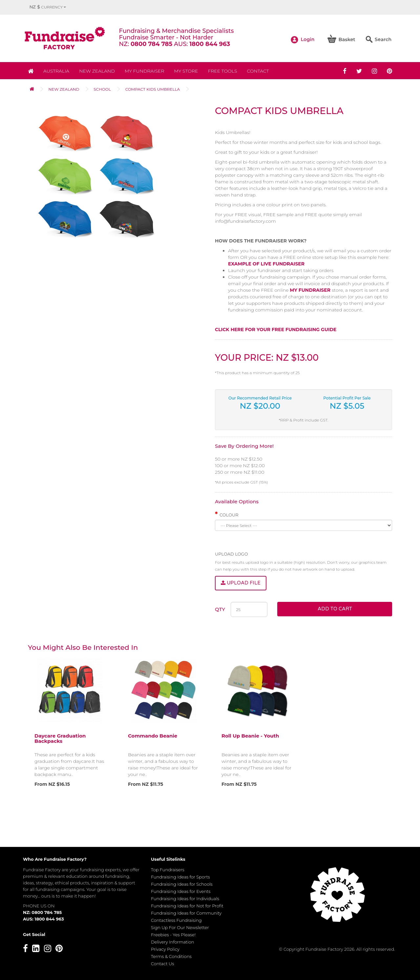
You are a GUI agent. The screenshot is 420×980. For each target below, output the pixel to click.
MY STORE (186, 71)
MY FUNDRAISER (310, 290)
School (102, 89)
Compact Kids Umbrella (153, 89)
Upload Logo (231, 554)
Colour (229, 515)
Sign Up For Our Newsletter (180, 927)
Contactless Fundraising (176, 920)
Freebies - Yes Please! (173, 935)
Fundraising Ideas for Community (186, 913)
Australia (56, 71)
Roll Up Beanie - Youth (250, 736)
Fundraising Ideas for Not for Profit (187, 906)
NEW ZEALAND (97, 71)
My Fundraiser (144, 71)
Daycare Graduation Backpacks (60, 739)
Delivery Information (173, 942)
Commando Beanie (153, 736)
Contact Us (163, 964)
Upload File (241, 583)
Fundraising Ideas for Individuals (185, 899)
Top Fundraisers (168, 870)
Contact (258, 71)
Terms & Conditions (171, 956)
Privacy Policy (165, 949)
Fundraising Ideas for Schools (182, 884)
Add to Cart (335, 609)
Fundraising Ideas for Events (181, 891)
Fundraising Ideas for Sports (180, 877)
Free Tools (222, 71)
